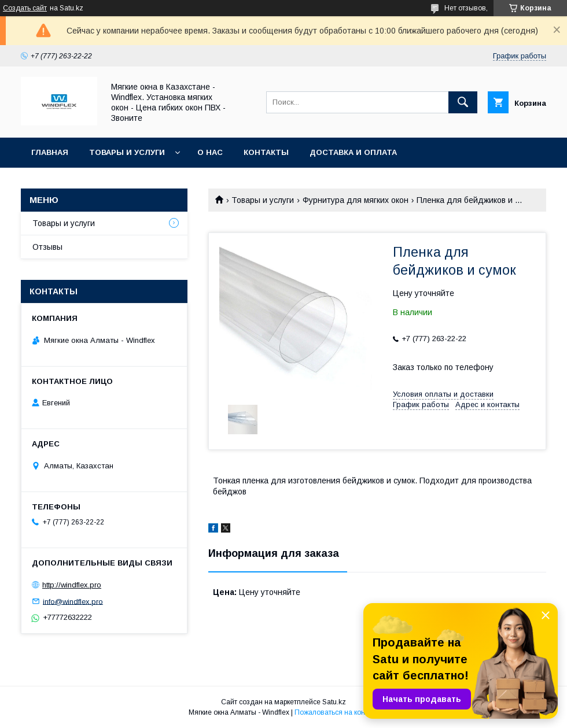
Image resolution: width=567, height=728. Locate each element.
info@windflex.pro (73, 601)
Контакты (266, 152)
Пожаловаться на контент (337, 712)
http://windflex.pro (72, 585)
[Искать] (463, 102)
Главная (50, 152)
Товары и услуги (127, 152)
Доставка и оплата (353, 152)
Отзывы (47, 247)
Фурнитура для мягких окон (356, 200)
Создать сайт (25, 8)
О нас (210, 152)
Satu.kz (334, 702)
